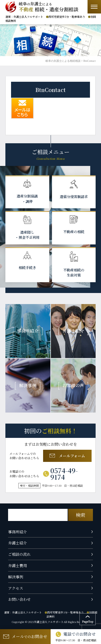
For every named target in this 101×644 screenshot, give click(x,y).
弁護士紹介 (18, 543)
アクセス (16, 588)
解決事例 (16, 577)
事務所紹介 (18, 532)
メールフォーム (67, 456)
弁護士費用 (18, 565)
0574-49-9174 (60, 474)
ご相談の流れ (19, 554)
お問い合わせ (19, 599)
